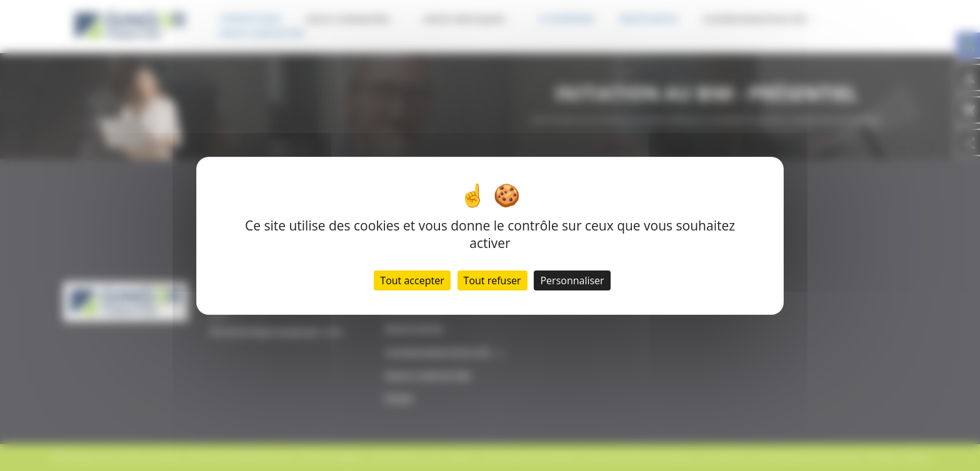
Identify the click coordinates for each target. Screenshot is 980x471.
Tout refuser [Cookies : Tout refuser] (492, 280)
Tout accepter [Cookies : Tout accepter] (412, 280)
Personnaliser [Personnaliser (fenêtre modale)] (572, 280)
